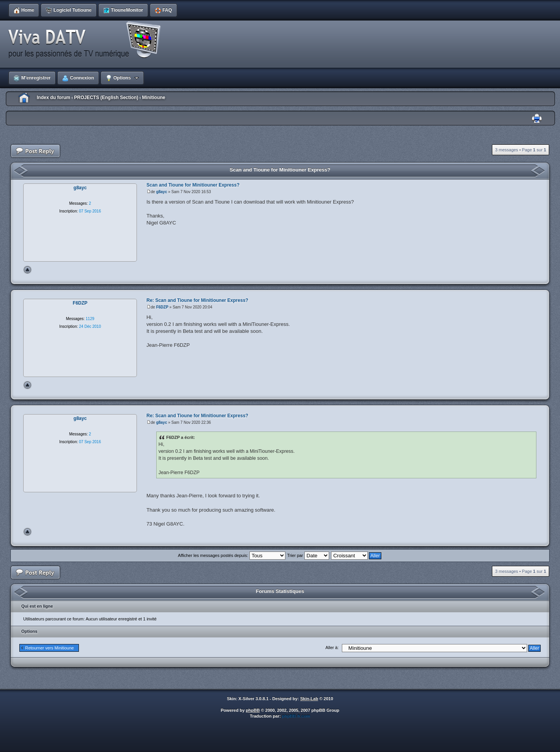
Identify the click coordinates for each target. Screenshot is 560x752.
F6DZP (162, 307)
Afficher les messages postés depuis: (231, 555)
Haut (27, 270)
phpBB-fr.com (296, 716)
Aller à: (332, 648)
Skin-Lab (309, 699)
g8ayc (162, 192)
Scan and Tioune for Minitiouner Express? (280, 170)
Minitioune (154, 98)
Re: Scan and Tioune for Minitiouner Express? (197, 300)
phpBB (253, 710)
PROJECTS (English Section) (106, 98)
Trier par (308, 555)
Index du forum (54, 98)
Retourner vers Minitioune (50, 648)
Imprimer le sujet (537, 119)
